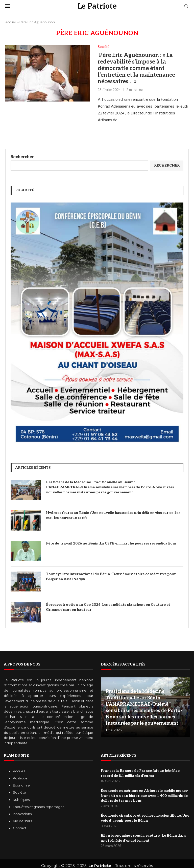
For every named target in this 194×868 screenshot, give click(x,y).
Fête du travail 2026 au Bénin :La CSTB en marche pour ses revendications (111, 544)
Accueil (11, 22)
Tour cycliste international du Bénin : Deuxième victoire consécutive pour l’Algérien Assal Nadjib (111, 577)
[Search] (186, 6)
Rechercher (22, 157)
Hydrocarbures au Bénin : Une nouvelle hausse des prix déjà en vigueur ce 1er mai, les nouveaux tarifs (113, 516)
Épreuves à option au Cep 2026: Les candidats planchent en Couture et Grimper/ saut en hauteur (108, 607)
